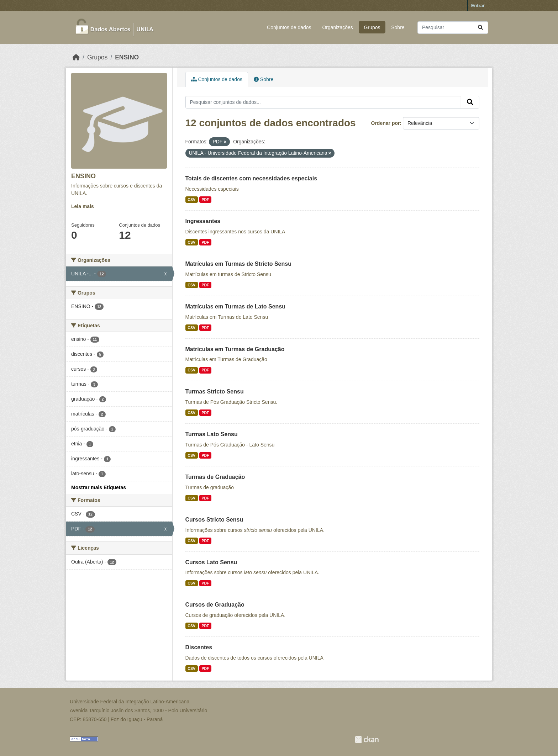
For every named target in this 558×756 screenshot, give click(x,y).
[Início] (76, 57)
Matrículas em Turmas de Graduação (235, 349)
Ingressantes (203, 221)
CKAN (367, 739)
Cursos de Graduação (215, 605)
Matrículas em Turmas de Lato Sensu (236, 306)
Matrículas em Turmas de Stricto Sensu (238, 264)
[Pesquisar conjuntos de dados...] (453, 28)
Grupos (372, 27)
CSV (191, 200)
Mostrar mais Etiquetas (99, 487)
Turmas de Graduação (215, 477)
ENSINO (127, 57)
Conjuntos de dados (289, 27)
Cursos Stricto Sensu (214, 520)
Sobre (398, 27)
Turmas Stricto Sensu (215, 392)
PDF (205, 200)
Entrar (478, 6)
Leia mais (83, 206)
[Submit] (480, 28)
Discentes (199, 647)
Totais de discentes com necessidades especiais (251, 178)
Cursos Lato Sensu (211, 562)
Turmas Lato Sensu (212, 434)
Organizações (337, 27)
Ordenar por (386, 123)
